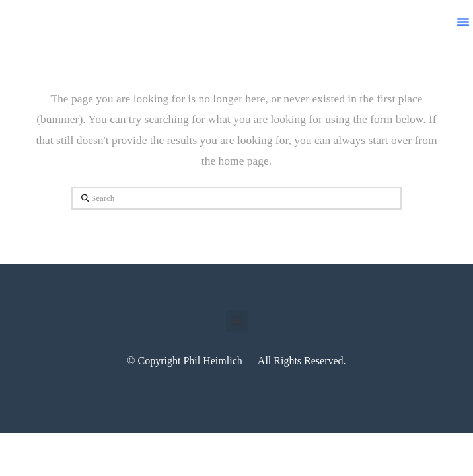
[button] (463, 22)
